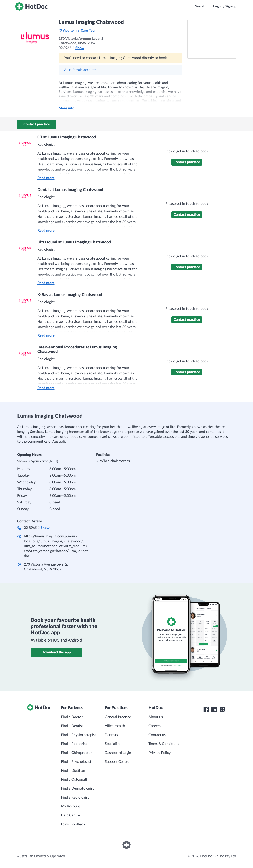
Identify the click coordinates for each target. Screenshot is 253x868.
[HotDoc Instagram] (222, 709)
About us (156, 717)
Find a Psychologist (76, 762)
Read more (46, 178)
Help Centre (70, 815)
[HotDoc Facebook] (206, 709)
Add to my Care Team (78, 31)
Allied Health (115, 726)
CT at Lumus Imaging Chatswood (67, 137)
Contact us (157, 735)
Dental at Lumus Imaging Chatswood (70, 190)
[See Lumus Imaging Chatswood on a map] (212, 39)
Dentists (111, 735)
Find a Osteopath (75, 780)
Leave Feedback (73, 824)
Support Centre (117, 762)
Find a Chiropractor (76, 753)
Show (80, 48)
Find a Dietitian (73, 771)
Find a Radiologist (75, 797)
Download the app (56, 652)
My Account (71, 806)
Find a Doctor (72, 717)
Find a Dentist (72, 726)
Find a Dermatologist (77, 788)
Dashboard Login (118, 753)
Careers (155, 726)
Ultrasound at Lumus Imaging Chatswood (74, 242)
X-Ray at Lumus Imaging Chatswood (70, 295)
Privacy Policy (160, 753)
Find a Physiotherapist (78, 735)
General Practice (118, 717)
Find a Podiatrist (74, 744)
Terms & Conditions (164, 744)
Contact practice (37, 124)
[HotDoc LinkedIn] (214, 709)
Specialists (113, 744)
